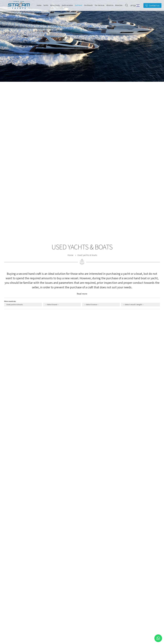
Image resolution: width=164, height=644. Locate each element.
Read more (82, 294)
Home (70, 255)
